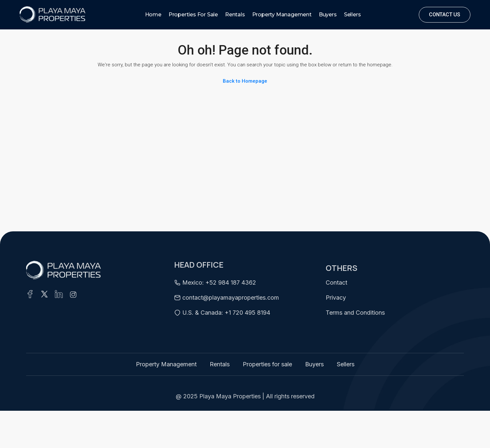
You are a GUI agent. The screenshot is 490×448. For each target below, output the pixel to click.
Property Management (282, 15)
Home (153, 15)
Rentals (235, 15)
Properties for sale (193, 15)
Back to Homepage (245, 81)
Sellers (352, 15)
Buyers (328, 15)
